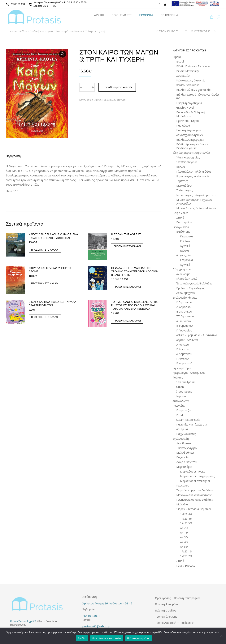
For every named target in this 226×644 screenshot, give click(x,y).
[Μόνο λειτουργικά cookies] (221, 636)
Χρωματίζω (183, 76)
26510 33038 (18, 4)
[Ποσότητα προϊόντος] (87, 87)
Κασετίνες (182, 485)
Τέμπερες (182, 181)
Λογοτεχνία (183, 255)
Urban (180, 387)
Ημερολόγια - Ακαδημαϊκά (189, 373)
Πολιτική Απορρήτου (167, 604)
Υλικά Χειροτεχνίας (188, 157)
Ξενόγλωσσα (181, 227)
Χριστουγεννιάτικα (188, 85)
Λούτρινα (182, 429)
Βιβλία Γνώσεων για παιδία (193, 90)
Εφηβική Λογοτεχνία (189, 103)
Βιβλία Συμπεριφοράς (190, 140)
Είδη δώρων (180, 213)
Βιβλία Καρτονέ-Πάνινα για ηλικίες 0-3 (198, 96)
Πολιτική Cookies (166, 611)
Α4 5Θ (184, 547)
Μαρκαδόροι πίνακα (193, 471)
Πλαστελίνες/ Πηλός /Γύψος (194, 172)
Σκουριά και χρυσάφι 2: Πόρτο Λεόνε (50, 270)
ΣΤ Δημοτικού (185, 316)
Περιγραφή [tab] (13, 156)
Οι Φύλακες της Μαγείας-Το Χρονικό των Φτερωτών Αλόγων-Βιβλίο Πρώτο (135, 272)
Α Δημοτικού (184, 354)
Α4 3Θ (184, 537)
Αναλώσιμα (183, 274)
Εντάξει (82, 638)
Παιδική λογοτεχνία (114, 100)
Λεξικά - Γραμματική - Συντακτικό (197, 335)
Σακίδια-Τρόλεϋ (186, 382)
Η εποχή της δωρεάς (126, 234)
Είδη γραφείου (182, 269)
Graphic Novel (185, 108)
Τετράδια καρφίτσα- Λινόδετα (195, 490)
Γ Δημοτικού (184, 302)
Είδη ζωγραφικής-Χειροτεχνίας (191, 153)
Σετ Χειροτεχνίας (187, 162)
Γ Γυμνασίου (184, 330)
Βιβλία (98, 100)
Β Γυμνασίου (185, 326)
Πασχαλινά (183, 125)
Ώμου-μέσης (184, 392)
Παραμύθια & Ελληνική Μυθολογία (191, 114)
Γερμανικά (186, 236)
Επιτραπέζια (184, 410)
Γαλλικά (185, 241)
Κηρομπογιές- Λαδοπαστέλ (193, 176)
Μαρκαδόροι (184, 186)
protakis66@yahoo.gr (97, 626)
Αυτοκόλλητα (181, 401)
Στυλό (180, 218)
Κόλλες (181, 167)
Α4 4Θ (184, 542)
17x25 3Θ (186, 514)
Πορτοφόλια (184, 222)
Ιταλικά (184, 251)
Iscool (180, 61)
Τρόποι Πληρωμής (166, 617)
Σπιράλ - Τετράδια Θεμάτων (194, 509)
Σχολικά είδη (181, 439)
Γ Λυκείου (183, 359)
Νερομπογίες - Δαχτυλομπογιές (196, 195)
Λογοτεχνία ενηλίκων (190, 135)
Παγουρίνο (183, 457)
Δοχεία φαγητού (187, 462)
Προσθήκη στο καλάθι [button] (45, 250)
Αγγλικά (185, 246)
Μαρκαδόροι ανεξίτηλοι (195, 481)
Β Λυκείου (183, 349)
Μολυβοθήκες (185, 453)
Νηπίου (181, 396)
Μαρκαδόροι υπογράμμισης (197, 476)
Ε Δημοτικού (184, 311)
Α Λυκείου (183, 345)
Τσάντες (178, 377)
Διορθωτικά (184, 443)
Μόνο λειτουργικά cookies (107, 638)
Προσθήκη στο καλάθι (117, 87)
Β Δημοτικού (184, 363)
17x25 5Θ (186, 523)
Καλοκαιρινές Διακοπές (191, 80)
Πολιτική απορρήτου (139, 638)
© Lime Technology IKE (23, 621)
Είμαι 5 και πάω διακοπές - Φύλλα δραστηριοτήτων (52, 304)
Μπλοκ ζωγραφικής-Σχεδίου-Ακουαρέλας (195, 202)
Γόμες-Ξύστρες (186, 566)
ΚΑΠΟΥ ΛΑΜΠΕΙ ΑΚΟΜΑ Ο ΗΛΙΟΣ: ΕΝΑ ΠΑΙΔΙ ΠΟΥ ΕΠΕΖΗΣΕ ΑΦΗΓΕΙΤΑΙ (53, 236)
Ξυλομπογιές (185, 190)
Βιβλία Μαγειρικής (188, 71)
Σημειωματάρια (182, 368)
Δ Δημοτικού (184, 307)
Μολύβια (182, 504)
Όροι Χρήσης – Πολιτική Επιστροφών (177, 598)
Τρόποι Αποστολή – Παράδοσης (174, 623)
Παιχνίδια (178, 406)
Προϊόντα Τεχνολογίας (191, 288)
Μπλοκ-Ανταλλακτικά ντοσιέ (194, 495)
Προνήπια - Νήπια (187, 121)
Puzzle (180, 415)
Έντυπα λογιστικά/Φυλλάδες (194, 283)
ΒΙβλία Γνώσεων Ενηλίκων (193, 66)
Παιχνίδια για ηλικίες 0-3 (192, 424)
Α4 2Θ (184, 528)
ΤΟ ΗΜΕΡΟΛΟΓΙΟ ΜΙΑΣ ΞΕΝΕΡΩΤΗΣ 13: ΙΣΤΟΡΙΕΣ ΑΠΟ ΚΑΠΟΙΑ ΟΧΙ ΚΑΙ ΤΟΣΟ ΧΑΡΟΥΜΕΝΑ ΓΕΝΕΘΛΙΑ (134, 305)
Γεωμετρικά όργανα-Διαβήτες (194, 500)
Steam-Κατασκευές (188, 420)
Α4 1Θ (184, 532)
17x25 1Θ (186, 551)
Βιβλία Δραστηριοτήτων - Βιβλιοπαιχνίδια (192, 146)
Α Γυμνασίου (184, 321)
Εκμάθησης (183, 232)
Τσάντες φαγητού (187, 448)
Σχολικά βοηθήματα (185, 298)
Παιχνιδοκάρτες (186, 434)
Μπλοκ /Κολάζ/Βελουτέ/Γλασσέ (196, 208)
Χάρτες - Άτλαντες (187, 340)
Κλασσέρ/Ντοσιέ (187, 279)
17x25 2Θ (186, 556)
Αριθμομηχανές (186, 293)
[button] (63, 54)
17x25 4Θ (186, 519)
